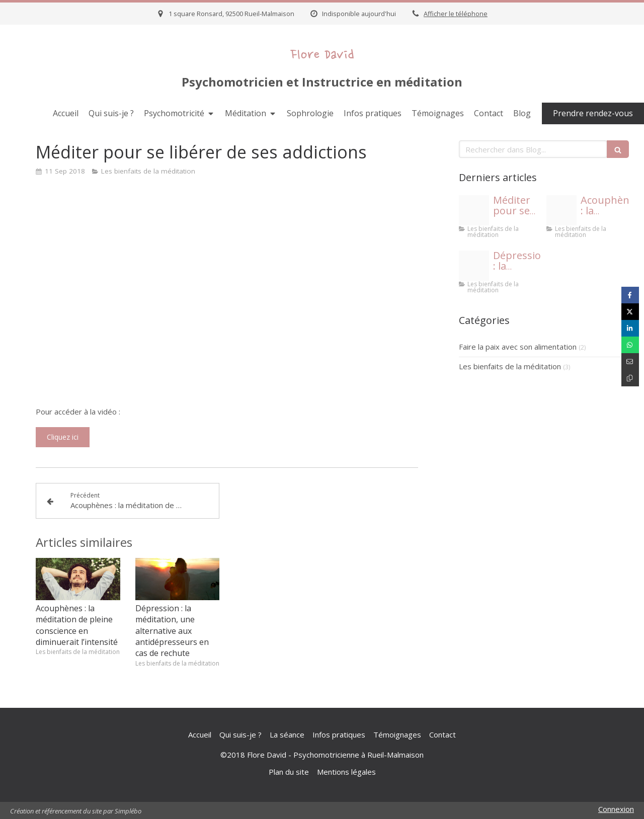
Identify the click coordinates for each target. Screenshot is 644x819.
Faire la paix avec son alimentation (518, 347)
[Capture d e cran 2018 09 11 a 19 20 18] (561, 210)
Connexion (616, 809)
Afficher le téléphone (456, 14)
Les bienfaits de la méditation (510, 366)
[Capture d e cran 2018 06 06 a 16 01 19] (474, 266)
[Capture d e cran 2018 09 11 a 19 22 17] (474, 210)
